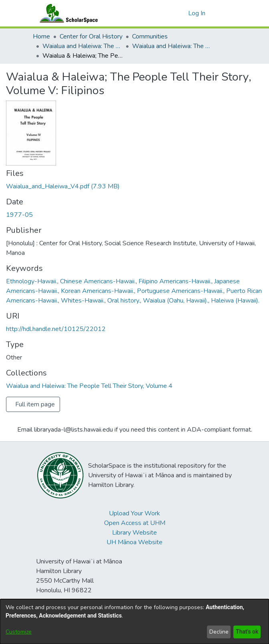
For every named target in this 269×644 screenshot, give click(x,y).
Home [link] (41, 36)
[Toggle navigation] (225, 13)
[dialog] (134, 622)
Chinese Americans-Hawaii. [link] (98, 281)
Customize (19, 632)
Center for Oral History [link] (91, 36)
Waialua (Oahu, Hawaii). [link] (176, 301)
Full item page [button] (35, 404)
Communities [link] (150, 36)
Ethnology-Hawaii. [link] (32, 281)
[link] (63, 186)
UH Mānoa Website (134, 542)
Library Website (134, 533)
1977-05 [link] (19, 215)
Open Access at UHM (135, 523)
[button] (181, 13)
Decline (217, 632)
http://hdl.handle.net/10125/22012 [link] (56, 329)
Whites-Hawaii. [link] (83, 301)
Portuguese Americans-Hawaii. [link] (180, 291)
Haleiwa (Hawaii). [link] (235, 301)
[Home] (67, 13)
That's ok (246, 632)
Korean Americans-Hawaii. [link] (97, 291)
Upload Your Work (134, 513)
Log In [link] (197, 13)
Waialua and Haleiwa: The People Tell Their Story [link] (82, 46)
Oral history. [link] (124, 301)
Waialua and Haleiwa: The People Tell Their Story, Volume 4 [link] (172, 46)
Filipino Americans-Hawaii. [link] (175, 281)
